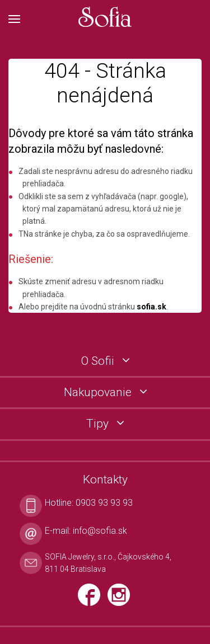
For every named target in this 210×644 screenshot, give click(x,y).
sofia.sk (151, 307)
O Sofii (99, 361)
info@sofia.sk (100, 531)
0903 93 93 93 (104, 503)
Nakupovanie (99, 392)
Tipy (99, 424)
